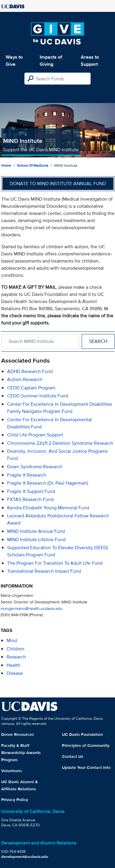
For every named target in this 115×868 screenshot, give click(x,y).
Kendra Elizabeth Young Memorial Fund (48, 508)
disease (15, 673)
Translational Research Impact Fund (44, 571)
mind (12, 640)
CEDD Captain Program (31, 388)
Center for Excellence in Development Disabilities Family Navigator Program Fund (60, 408)
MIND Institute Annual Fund (36, 531)
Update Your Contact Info (86, 767)
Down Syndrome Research (35, 467)
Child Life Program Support (35, 435)
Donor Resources (18, 734)
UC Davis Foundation (82, 734)
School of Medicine (33, 165)
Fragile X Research (27, 475)
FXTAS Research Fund (30, 499)
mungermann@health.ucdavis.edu (32, 608)
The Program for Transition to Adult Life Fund (55, 563)
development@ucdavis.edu (25, 857)
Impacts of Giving (51, 61)
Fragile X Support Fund (31, 491)
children (15, 649)
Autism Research (25, 379)
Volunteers (12, 771)
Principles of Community (86, 745)
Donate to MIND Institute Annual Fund (58, 184)
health (13, 665)
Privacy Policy (15, 800)
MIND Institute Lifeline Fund (36, 540)
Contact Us (73, 756)
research (16, 657)
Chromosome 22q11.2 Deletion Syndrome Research (60, 443)
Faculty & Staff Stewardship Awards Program (21, 753)
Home (6, 165)
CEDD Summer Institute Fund (38, 396)
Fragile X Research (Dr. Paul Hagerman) (48, 483)
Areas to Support (90, 61)
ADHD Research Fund (30, 371)
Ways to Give (14, 61)
